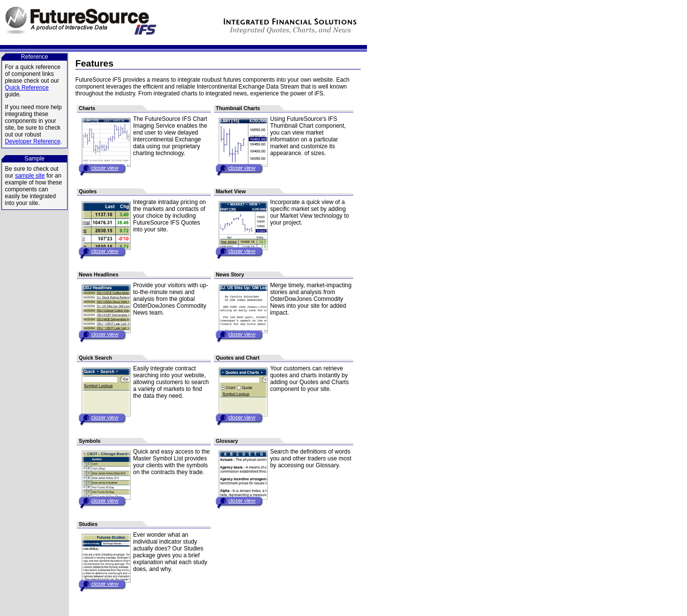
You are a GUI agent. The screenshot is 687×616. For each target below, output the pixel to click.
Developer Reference (33, 141)
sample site (30, 176)
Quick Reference (27, 88)
